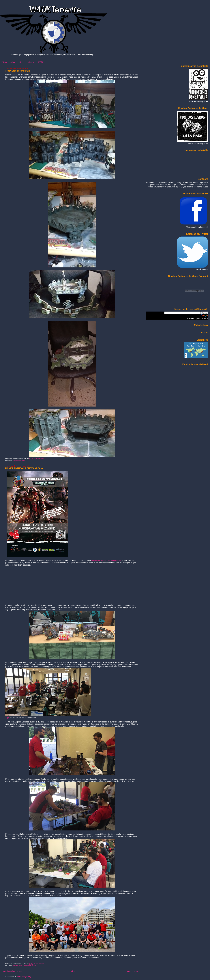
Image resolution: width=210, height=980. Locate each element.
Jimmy (31, 62)
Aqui (8, 718)
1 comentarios (39, 459)
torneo (34, 965)
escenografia (17, 460)
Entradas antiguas (132, 971)
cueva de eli (27, 965)
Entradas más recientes (12, 971)
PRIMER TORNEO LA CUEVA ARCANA (24, 468)
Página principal (8, 62)
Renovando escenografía (18, 71)
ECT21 (41, 62)
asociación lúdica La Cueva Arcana (106, 561)
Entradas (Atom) (24, 977)
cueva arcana (17, 965)
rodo (24, 460)
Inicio (73, 971)
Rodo (22, 62)
